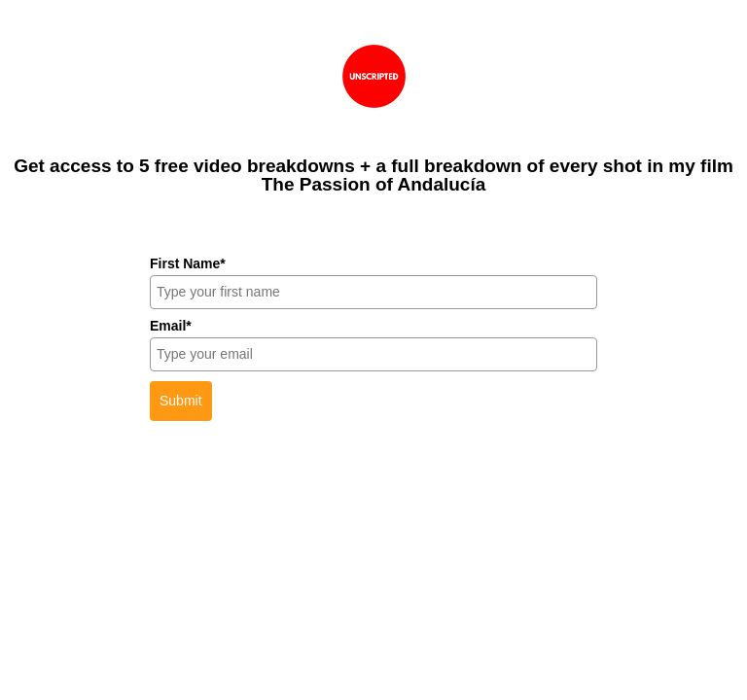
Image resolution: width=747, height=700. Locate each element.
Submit (181, 401)
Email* (171, 326)
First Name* (188, 263)
